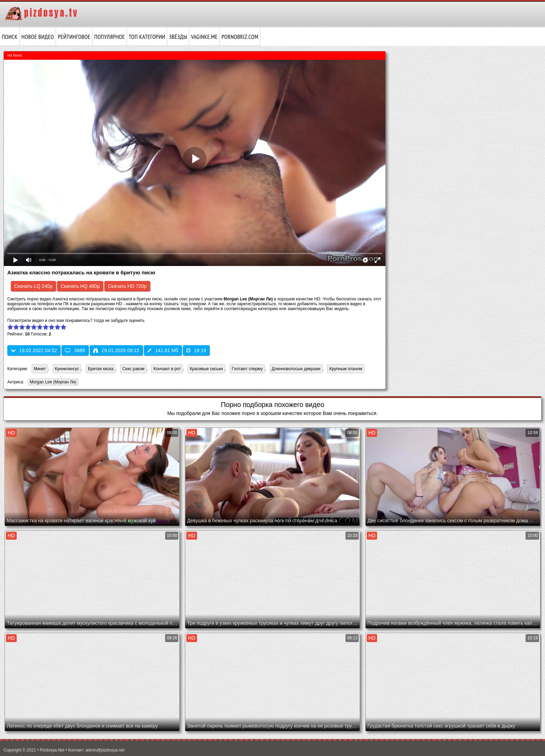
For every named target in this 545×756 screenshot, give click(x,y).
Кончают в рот (167, 369)
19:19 (196, 350)
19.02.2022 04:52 (34, 350)
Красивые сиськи (206, 369)
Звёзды (178, 37)
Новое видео (38, 37)
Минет (40, 369)
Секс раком (133, 369)
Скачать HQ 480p (80, 286)
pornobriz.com (240, 37)
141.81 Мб (163, 350)
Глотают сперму (247, 369)
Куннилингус (67, 369)
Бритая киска (101, 369)
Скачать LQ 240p (33, 286)
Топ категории (147, 37)
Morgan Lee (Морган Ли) (52, 383)
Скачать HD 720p (127, 286)
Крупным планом (346, 369)
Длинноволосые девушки (296, 369)
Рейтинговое (74, 37)
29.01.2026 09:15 (116, 350)
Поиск (10, 37)
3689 (75, 350)
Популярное (109, 37)
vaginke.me (204, 37)
